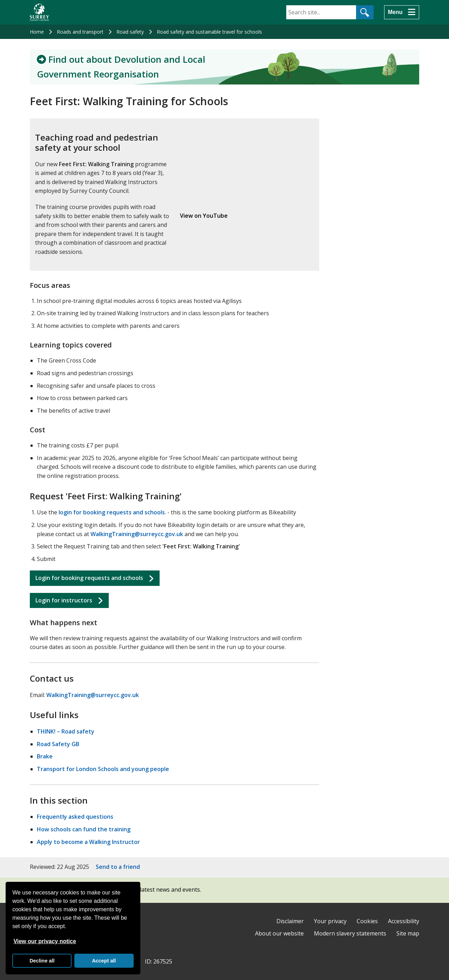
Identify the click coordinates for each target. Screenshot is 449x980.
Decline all (42, 961)
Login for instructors (64, 600)
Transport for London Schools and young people (103, 769)
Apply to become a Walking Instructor (88, 842)
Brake (45, 756)
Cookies (367, 921)
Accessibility (404, 921)
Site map (408, 933)
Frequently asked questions (75, 817)
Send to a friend (118, 867)
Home (37, 32)
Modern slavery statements (350, 933)
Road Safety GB (58, 744)
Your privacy (330, 921)
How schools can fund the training (84, 829)
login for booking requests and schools (112, 512)
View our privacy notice (45, 941)
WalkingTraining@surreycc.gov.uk (137, 534)
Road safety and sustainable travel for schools (209, 32)
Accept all (104, 961)
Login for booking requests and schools (89, 578)
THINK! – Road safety (66, 731)
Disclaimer (290, 921)
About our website (279, 933)
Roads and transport (80, 32)
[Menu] (402, 12)
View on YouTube (204, 216)
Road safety (130, 32)
